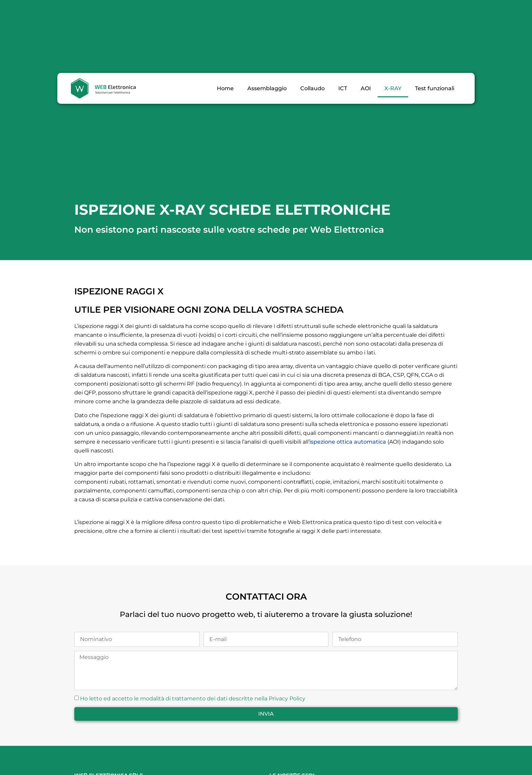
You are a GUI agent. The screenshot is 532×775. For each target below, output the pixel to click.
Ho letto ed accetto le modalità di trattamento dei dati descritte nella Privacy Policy (193, 699)
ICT (343, 88)
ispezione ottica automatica (348, 442)
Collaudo (312, 88)
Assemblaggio (267, 88)
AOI (366, 88)
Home (225, 88)
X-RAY (393, 88)
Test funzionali (435, 88)
